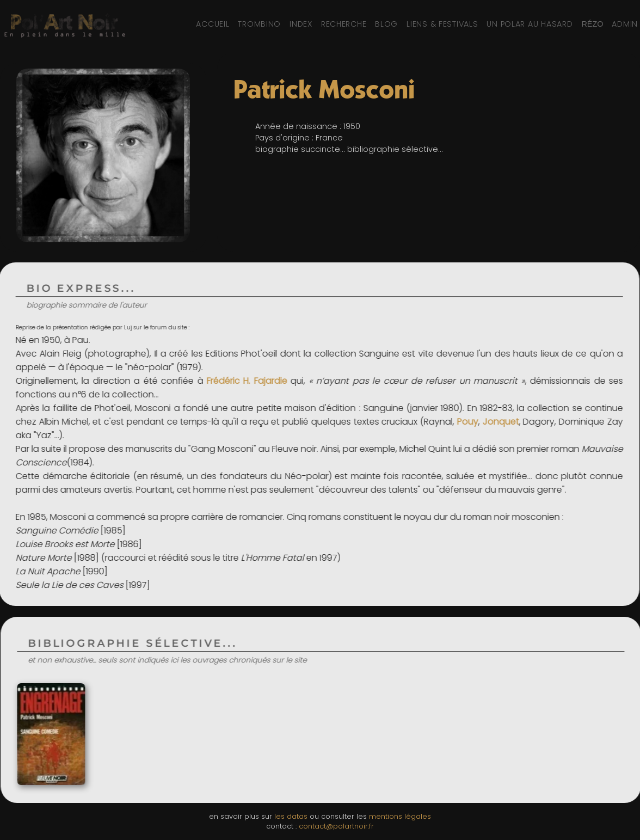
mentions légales (400, 816)
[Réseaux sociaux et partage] (592, 24)
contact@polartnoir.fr (336, 826)
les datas (291, 816)
